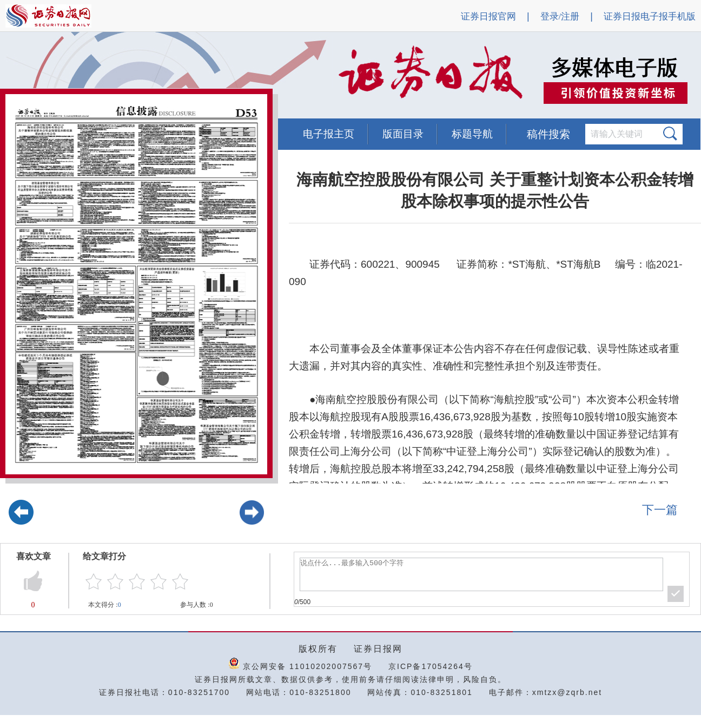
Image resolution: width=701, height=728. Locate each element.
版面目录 (403, 134)
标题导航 (472, 134)
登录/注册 (560, 16)
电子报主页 (329, 134)
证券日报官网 (488, 16)
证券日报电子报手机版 (650, 16)
